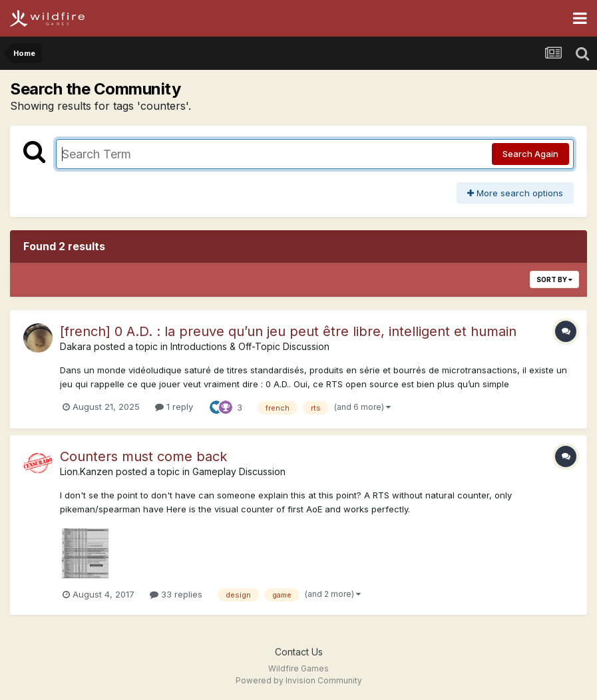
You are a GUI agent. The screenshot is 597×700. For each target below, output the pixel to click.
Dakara (76, 346)
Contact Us (299, 652)
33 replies (176, 594)
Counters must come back (143, 456)
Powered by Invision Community (299, 680)
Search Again (530, 154)
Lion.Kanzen (87, 471)
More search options (515, 193)
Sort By (554, 279)
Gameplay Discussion (239, 471)
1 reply (174, 407)
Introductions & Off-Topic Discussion (250, 346)
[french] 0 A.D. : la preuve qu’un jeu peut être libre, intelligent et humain (288, 331)
